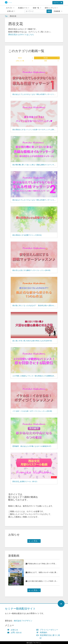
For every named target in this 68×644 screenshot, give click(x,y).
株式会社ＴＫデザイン (23, 621)
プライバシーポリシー (48, 630)
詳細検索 (58, 11)
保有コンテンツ (51, 8)
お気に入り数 (24, 61)
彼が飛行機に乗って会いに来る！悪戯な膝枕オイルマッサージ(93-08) (37, 165)
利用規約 (42, 632)
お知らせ (11, 11)
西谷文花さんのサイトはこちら (21, 35)
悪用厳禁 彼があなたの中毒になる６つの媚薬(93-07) (32, 446)
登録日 (25, 58)
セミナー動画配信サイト (20, 609)
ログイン (58, 3)
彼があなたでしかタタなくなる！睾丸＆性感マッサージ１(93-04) (36, 94)
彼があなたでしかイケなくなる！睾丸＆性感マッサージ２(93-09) (36, 200)
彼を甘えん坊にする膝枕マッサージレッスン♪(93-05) (31, 270)
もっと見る (34, 541)
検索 (49, 11)
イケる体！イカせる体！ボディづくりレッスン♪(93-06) (32, 411)
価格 (51, 61)
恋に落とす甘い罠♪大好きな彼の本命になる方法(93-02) (32, 341)
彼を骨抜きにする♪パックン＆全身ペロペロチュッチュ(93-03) (35, 130)
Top (6, 16)
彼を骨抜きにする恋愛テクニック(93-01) (27, 235)
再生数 (51, 58)
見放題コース (23, 8)
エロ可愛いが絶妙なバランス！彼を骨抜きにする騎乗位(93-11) (35, 376)
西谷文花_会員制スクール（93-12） (25, 481)
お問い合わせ (15, 632)
